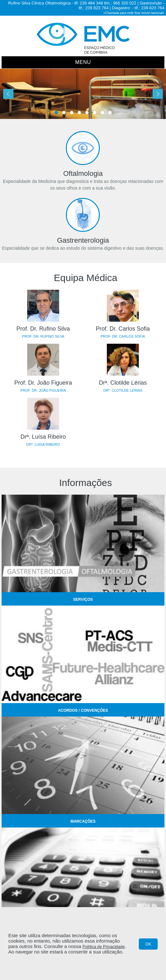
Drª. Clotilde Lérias (123, 383)
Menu (83, 62)
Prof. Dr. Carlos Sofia (123, 329)
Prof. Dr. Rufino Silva (43, 329)
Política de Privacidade (104, 947)
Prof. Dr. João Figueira (43, 383)
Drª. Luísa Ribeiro (43, 437)
